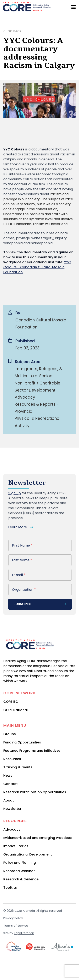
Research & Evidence (21, 879)
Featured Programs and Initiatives (32, 751)
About (9, 800)
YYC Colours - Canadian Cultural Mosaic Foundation (37, 267)
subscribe (40, 604)
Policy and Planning (20, 863)
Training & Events (18, 767)
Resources (12, 759)
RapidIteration (24, 933)
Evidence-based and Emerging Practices (38, 838)
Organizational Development (28, 854)
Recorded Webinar (19, 871)
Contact (10, 784)
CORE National (15, 710)
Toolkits (10, 888)
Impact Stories (16, 846)
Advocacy (12, 829)
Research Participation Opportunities (35, 792)
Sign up (15, 493)
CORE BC (11, 702)
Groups (10, 734)
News (8, 776)
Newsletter (12, 809)
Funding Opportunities (22, 742)
